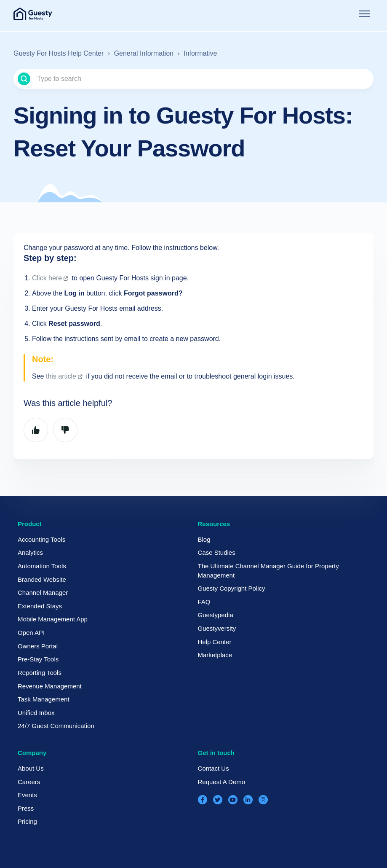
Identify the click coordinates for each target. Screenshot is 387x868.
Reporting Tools (40, 673)
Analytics (30, 552)
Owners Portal (38, 646)
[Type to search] (193, 79)
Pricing (27, 821)
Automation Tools (42, 566)
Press (26, 808)
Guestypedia (216, 615)
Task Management (44, 699)
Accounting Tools (41, 539)
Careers (29, 782)
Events (27, 795)
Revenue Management (50, 686)
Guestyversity (217, 628)
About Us (31, 768)
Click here (47, 278)
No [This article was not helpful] (65, 430)
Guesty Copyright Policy (232, 588)
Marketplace (215, 655)
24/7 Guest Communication (56, 726)
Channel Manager (43, 593)
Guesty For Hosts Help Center (59, 53)
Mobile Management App (53, 619)
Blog (204, 539)
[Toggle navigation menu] (365, 14)
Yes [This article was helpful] (36, 430)
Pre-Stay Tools (38, 659)
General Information (144, 53)
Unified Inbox (36, 713)
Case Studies (217, 552)
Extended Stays (40, 606)
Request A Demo (222, 782)
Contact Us (214, 768)
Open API (31, 633)
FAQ (204, 602)
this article (61, 376)
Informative (200, 53)
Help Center (215, 642)
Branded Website (42, 579)
